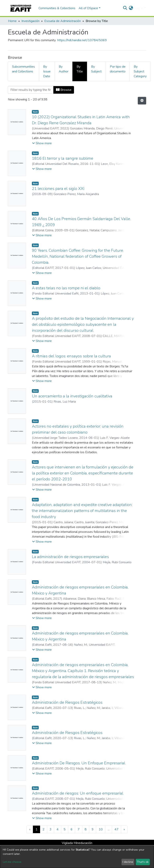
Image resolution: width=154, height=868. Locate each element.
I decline (128, 862)
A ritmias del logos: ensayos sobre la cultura (71, 356)
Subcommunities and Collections (23, 69)
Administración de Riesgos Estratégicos (67, 702)
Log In (139, 8)
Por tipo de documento (118, 69)
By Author (64, 69)
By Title (80, 69)
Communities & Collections (57, 8)
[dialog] (77, 857)
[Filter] (31, 90)
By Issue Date (47, 71)
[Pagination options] (142, 101)
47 (117, 829)
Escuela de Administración (63, 21)
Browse (64, 90)
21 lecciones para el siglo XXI (58, 189)
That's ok (143, 862)
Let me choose (12, 862)
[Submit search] (125, 8)
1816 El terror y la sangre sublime (63, 158)
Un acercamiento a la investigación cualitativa (72, 396)
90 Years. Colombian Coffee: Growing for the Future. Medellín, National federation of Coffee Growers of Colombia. (78, 256)
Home (12, 21)
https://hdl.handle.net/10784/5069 (82, 40)
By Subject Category (140, 71)
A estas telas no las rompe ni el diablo (66, 288)
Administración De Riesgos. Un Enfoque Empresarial (79, 763)
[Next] (124, 829)
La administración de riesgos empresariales (70, 557)
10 (101, 829)
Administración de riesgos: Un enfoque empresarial (78, 793)
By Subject (96, 69)
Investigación (30, 21)
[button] (131, 8)
